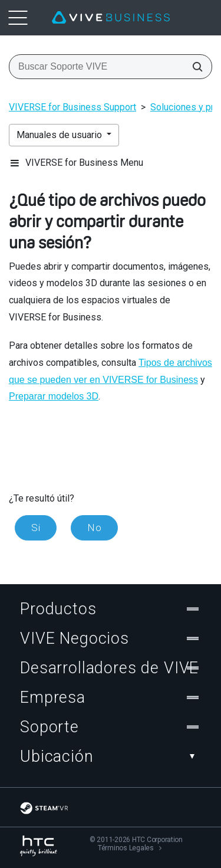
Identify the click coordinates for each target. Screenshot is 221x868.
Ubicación (111, 756)
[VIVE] (111, 18)
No (94, 528)
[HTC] (39, 846)
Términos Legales (126, 848)
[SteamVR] (44, 808)
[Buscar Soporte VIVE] (194, 67)
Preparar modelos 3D (54, 396)
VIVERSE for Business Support (72, 107)
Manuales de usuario (60, 135)
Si (36, 528)
